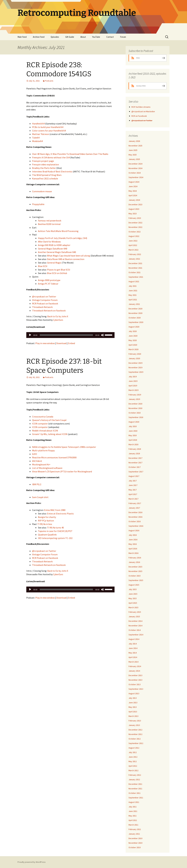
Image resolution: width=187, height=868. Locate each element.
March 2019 (133, 390)
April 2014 (133, 657)
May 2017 (133, 490)
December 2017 (135, 458)
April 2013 (133, 712)
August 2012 (134, 748)
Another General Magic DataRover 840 (57, 252)
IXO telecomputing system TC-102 (55, 538)
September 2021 (136, 277)
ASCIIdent (37, 461)
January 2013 (134, 725)
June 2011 (133, 811)
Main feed (22, 37)
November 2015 (135, 571)
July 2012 (133, 752)
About (83, 37)
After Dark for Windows (49, 242)
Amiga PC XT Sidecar (48, 284)
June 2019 (133, 381)
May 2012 (133, 761)
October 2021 (135, 272)
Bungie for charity (47, 517)
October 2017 (135, 467)
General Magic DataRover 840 (53, 249)
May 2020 (133, 340)
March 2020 (133, 349)
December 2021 (135, 263)
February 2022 (135, 254)
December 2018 (135, 404)
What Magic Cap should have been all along (69, 256)
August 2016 (134, 530)
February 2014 (135, 666)
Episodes (55, 37)
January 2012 (134, 779)
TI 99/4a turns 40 (55, 528)
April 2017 (133, 494)
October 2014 (135, 630)
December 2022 (135, 223)
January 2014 (134, 671)
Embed (71, 343)
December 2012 (135, 730)
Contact (110, 37)
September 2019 (136, 372)
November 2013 (135, 680)
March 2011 (133, 825)
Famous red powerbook (50, 221)
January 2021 (134, 304)
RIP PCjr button (46, 521)
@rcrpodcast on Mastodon (143, 111)
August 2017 (134, 476)
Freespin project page (43, 161)
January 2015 (134, 616)
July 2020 (133, 331)
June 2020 (133, 336)
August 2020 (134, 327)
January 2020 (134, 358)
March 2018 (133, 444)
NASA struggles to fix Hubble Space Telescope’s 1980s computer (64, 447)
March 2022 (133, 250)
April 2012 (133, 766)
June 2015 (133, 594)
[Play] (30, 335)
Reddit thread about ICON (45, 431)
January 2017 (134, 508)
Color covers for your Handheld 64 (49, 131)
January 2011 (134, 834)
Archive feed (39, 37)
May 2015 (133, 598)
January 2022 (134, 259)
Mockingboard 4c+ (41, 464)
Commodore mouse (42, 191)
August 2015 (134, 585)
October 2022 (135, 232)
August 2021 (134, 281)
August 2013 (134, 693)
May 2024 (133, 191)
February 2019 (135, 395)
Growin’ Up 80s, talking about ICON (50, 434)
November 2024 (135, 168)
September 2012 (136, 743)
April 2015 (133, 603)
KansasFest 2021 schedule (45, 178)
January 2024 (134, 200)
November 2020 (135, 313)
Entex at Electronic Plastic (60, 514)
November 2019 (135, 367)
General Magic (54, 263)
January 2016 (134, 562)
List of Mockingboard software (47, 468)
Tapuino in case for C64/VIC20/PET (55, 531)
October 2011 (135, 793)
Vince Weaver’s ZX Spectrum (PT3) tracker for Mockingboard (62, 471)
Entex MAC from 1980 (55, 510)
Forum (123, 37)
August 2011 (134, 802)
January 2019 (134, 399)
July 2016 (133, 535)
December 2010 (135, 838)
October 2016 (135, 521)
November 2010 (135, 843)
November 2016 (135, 517)
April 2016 (133, 549)
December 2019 (135, 363)
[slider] (66, 335)
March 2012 (133, 770)
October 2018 (135, 413)
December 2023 (135, 204)
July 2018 (133, 426)
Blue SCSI (43, 266)
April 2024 (133, 195)
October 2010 (135, 847)
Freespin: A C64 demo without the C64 (51, 157)
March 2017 (133, 499)
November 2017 (135, 463)
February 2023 (135, 218)
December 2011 (135, 784)
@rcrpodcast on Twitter (44, 296)
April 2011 (133, 820)
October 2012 (135, 739)
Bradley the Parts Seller (44, 168)
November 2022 (135, 227)
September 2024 (136, 177)
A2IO (35, 454)
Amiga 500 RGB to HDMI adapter (54, 245)
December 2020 (135, 309)
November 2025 (135, 146)
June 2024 (133, 186)
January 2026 (134, 141)
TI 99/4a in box (45, 524)
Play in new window (45, 343)
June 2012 (133, 757)
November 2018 (135, 408)
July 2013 (133, 698)
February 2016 (135, 558)
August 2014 (134, 639)
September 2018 (136, 417)
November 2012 (135, 734)
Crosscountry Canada (43, 417)
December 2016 (135, 512)
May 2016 (133, 544)
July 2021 (133, 286)
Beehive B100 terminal (49, 224)
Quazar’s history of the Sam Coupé (49, 420)
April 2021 (133, 300)
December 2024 (135, 164)
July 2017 (133, 481)
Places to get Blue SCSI (59, 270)
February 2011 (135, 829)
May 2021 (133, 295)
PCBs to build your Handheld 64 (48, 127)
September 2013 (136, 689)
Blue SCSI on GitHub (57, 273)
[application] (70, 335)
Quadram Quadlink (47, 535)
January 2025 (134, 159)
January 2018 (134, 453)
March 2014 (133, 662)
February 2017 (135, 503)
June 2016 (133, 540)
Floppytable (38, 204)
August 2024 (134, 182)
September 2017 (136, 472)
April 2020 (133, 345)
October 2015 (135, 576)
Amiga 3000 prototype (49, 280)
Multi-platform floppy (43, 450)
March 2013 (133, 716)
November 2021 (135, 268)
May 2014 (133, 653)
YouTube (96, 37)
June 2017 (133, 485)
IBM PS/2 (37, 484)
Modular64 (37, 141)
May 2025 (133, 155)
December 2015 (135, 567)
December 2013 (135, 675)
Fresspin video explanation (46, 164)
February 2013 (135, 721)
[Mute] (103, 335)
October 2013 (135, 684)
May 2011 (133, 816)
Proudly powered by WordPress (32, 862)
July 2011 (133, 807)
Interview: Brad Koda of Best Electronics (52, 171)
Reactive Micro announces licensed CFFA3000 (54, 457)
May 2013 (133, 707)
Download (61, 343)
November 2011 (135, 789)
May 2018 (133, 435)
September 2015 (136, 580)
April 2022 (133, 245)
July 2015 (133, 589)
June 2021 (133, 291)
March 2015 (133, 607)
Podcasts (49, 81)
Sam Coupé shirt (40, 497)
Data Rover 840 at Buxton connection (66, 259)
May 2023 (133, 214)
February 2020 (135, 354)
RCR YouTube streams (141, 107)
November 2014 (135, 626)
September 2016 (136, 526)
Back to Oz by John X (58, 316)
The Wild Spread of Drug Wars (47, 175)
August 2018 (134, 422)
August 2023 (134, 209)
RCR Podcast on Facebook (45, 304)
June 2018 (133, 431)
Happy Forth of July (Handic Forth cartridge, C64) (63, 238)
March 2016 (133, 553)
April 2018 (133, 440)
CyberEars (58, 320)
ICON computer (40, 424)
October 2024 (135, 173)
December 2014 (135, 621)
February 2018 (135, 449)
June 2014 (133, 648)
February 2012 (135, 775)
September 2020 (136, 322)
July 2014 (133, 644)
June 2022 (133, 241)
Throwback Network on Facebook (49, 311)
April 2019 (133, 386)
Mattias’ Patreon (41, 134)
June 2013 (133, 703)
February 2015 (135, 612)
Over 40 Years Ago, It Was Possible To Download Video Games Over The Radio (70, 154)
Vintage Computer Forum (45, 300)
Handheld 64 (38, 124)
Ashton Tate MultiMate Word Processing (58, 231)
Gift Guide (70, 37)
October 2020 (135, 318)
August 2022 (134, 236)
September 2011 (136, 798)
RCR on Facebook (139, 116)
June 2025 (133, 150)
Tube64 (36, 138)
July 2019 (133, 377)
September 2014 (136, 635)
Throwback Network (42, 307)
